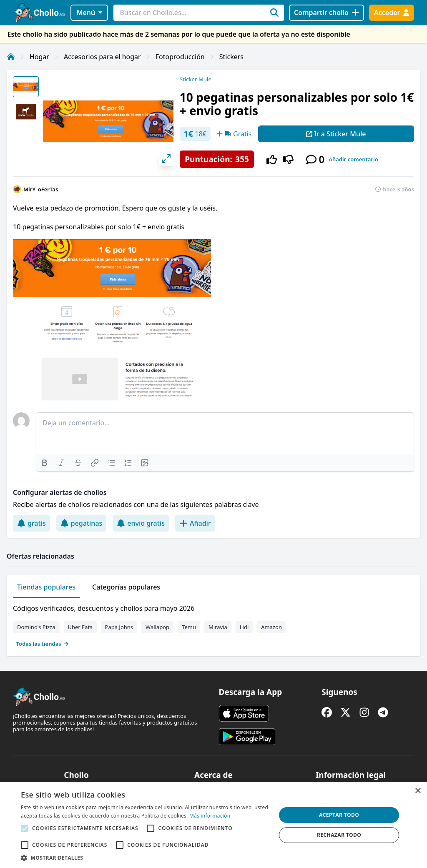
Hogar (39, 57)
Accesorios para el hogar (102, 57)
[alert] (213, 825)
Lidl (244, 627)
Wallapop (157, 627)
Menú (89, 13)
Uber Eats (80, 627)
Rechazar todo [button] (339, 835)
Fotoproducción (180, 57)
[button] (145, 858)
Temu (189, 627)
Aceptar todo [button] (339, 815)
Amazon (271, 627)
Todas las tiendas (43, 644)
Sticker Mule (196, 79)
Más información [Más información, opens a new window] (210, 816)
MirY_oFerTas (41, 189)
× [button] (418, 791)
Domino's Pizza (36, 627)
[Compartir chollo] (326, 13)
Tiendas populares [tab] (46, 587)
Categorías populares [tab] (126, 587)
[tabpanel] (213, 624)
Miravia (218, 627)
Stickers (231, 57)
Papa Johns (119, 627)
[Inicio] (11, 57)
